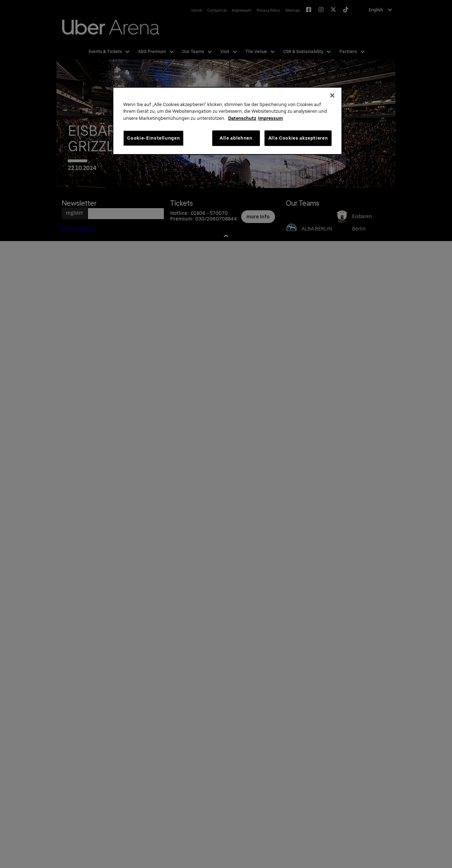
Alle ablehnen (236, 138)
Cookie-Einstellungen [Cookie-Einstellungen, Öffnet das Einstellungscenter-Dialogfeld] (153, 138)
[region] (227, 121)
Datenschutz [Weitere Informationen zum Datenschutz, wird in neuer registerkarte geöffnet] (242, 118)
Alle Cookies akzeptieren (298, 138)
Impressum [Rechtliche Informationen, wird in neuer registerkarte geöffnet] (270, 118)
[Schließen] (332, 95)
